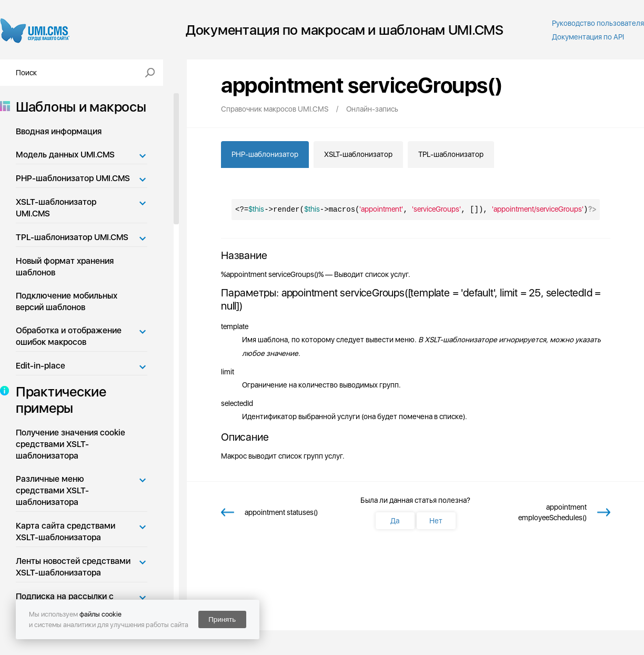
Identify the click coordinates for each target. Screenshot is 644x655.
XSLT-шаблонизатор (358, 154)
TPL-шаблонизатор (451, 154)
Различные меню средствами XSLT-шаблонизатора (52, 490)
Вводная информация (59, 131)
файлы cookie (100, 614)
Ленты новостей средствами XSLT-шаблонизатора (73, 567)
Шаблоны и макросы (78, 107)
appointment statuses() (281, 512)
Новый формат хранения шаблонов (65, 267)
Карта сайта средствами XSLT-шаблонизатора (66, 532)
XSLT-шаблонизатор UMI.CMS (56, 208)
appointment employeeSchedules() (552, 512)
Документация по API (588, 37)
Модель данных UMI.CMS (65, 155)
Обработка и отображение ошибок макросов (69, 336)
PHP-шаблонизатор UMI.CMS (73, 178)
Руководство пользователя (598, 23)
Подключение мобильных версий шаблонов (67, 301)
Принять (222, 619)
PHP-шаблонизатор (265, 154)
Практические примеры (58, 400)
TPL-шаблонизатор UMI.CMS (72, 237)
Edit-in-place (41, 366)
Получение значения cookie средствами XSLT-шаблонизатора (71, 444)
